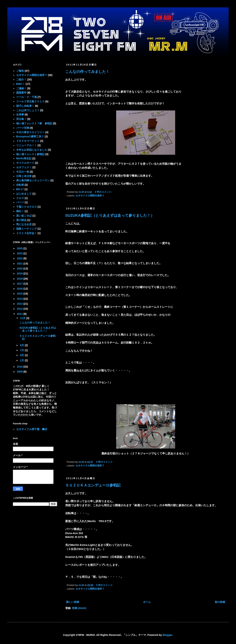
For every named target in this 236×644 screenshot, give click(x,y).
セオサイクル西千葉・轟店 (32, 429)
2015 (20, 294)
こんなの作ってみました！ (87, 72)
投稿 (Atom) (79, 608)
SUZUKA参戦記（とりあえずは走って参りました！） (110, 215)
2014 (20, 299)
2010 (20, 367)
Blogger (167, 635)
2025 (20, 248)
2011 (20, 314)
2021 (20, 264)
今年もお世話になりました (32, 150)
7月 (22, 350)
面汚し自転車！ (25, 106)
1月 (22, 360)
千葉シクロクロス (27, 207)
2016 (20, 289)
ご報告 (20, 71)
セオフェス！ (24, 167)
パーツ (20, 202)
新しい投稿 (73, 602)
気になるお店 (24, 224)
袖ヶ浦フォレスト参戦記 (30, 154)
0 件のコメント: (104, 192)
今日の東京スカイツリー (30, 132)
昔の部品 (21, 220)
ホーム (147, 602)
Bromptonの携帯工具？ (30, 136)
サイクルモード (25, 163)
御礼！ (20, 211)
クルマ (20, 198)
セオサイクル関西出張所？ (90, 196)
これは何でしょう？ (28, 110)
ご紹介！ (21, 79)
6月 (22, 355)
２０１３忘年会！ (27, 233)
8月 (22, 345)
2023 (20, 253)
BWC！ (21, 84)
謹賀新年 (21, 93)
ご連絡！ (21, 88)
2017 (20, 284)
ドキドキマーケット (28, 141)
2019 (20, 273)
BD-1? (20, 189)
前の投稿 (220, 602)
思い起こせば (24, 216)
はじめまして (24, 194)
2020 (20, 269)
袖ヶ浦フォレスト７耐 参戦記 (34, 123)
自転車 (20, 185)
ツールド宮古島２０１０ (30, 101)
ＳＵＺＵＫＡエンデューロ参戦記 (93, 485)
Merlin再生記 (24, 158)
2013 (20, 304)
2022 (20, 258)
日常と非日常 (24, 176)
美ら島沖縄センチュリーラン (33, 180)
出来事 (20, 115)
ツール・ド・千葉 (27, 97)
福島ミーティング (27, 229)
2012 (20, 309)
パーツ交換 (23, 128)
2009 (20, 372)
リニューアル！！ (27, 145)
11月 (23, 318)
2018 (20, 279)
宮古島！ (21, 119)
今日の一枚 (23, 172)
